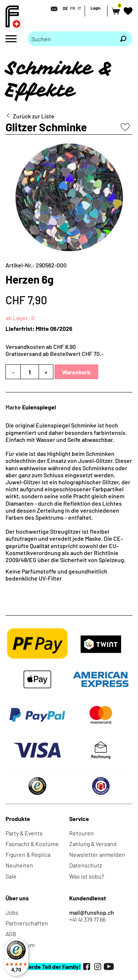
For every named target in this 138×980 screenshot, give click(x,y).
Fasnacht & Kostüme (32, 844)
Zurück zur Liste (34, 116)
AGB (11, 934)
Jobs (12, 912)
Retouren (82, 833)
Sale (11, 876)
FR (73, 8)
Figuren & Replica (28, 854)
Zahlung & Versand (93, 844)
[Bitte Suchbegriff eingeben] (71, 39)
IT (79, 8)
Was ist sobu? (87, 876)
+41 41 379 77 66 (87, 919)
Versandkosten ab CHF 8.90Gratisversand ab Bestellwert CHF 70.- (54, 350)
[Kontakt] (52, 9)
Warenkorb (76, 372)
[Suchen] (123, 39)
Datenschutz (86, 865)
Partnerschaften (27, 923)
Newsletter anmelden (97, 854)
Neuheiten (19, 865)
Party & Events (24, 833)
